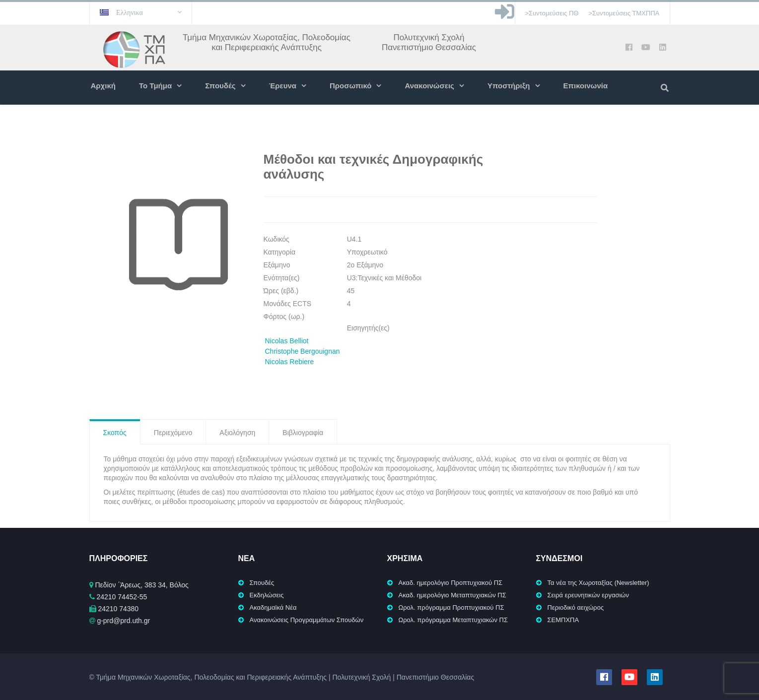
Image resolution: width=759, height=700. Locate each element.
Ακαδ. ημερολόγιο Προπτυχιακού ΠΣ (451, 583)
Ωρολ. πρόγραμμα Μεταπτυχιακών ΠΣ (453, 620)
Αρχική (103, 86)
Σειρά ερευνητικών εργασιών (588, 595)
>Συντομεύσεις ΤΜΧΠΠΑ (624, 13)
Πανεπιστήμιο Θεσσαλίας (429, 47)
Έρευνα (283, 86)
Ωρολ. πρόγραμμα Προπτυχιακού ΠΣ (451, 607)
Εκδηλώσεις (267, 595)
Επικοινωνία (586, 86)
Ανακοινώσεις (429, 86)
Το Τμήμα (155, 86)
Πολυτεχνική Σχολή (429, 37)
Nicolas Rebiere (290, 362)
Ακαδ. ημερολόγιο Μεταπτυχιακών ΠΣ (452, 595)
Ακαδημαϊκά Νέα (273, 607)
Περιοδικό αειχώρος (576, 607)
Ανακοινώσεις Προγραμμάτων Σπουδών (307, 620)
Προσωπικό (350, 86)
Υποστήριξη (509, 86)
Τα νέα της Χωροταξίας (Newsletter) (598, 583)
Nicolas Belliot (287, 341)
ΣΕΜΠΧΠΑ (563, 620)
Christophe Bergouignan (303, 351)
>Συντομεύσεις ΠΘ (552, 13)
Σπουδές (220, 86)
